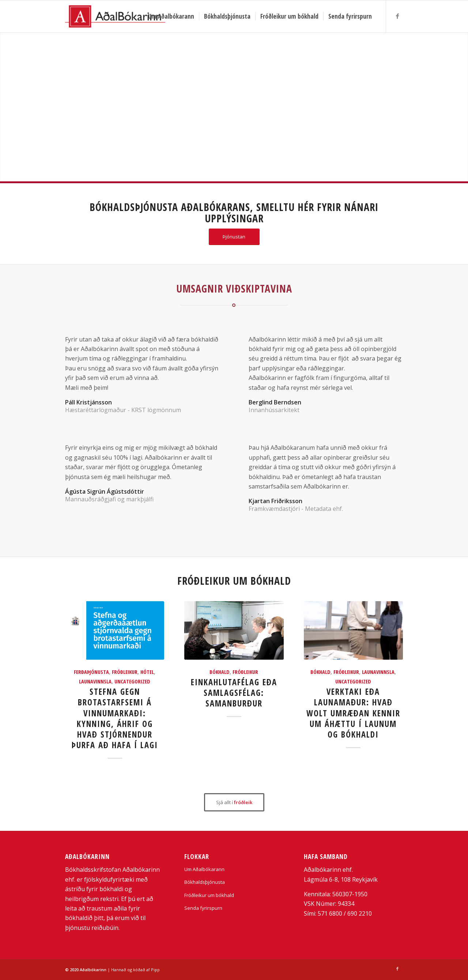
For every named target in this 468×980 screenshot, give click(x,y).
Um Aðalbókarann (204, 869)
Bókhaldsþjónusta (205, 882)
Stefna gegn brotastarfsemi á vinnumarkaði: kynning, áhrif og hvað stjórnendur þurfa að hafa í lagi (115, 718)
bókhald (220, 672)
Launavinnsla (95, 681)
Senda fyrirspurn (203, 908)
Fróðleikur (125, 672)
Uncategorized (132, 681)
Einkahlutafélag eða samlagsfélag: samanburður (234, 693)
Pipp (155, 970)
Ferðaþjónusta (91, 672)
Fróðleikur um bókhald (209, 895)
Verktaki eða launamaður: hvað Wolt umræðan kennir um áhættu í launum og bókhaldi (353, 713)
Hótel (147, 672)
